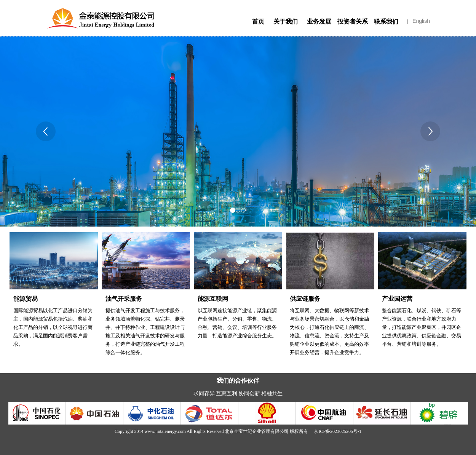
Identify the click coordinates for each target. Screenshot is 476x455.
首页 (258, 22)
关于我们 (286, 23)
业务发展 (319, 23)
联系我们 (386, 23)
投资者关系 (353, 23)
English (421, 21)
